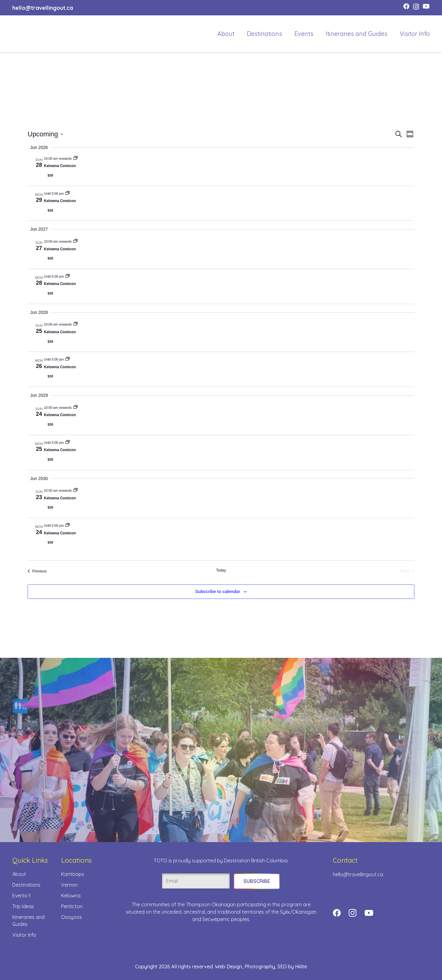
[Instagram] (416, 7)
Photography (260, 966)
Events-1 (21, 896)
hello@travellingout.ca (358, 874)
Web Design (229, 966)
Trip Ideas (23, 906)
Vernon (69, 885)
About (19, 874)
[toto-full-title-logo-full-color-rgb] (25, 34)
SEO (282, 966)
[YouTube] (426, 6)
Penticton (72, 906)
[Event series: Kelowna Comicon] (76, 158)
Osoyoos (72, 917)
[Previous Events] (37, 571)
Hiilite (301, 966)
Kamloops (73, 874)
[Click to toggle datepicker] (45, 134)
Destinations (26, 885)
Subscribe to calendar (218, 592)
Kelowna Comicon (60, 166)
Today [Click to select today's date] (221, 570)
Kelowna (71, 896)
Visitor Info (24, 935)
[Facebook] (406, 6)
